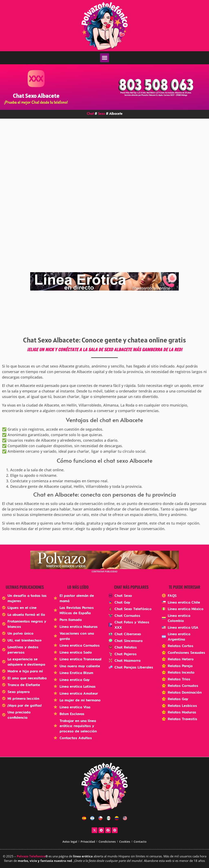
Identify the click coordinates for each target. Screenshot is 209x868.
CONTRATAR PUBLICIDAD (104, 572)
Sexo (101, 113)
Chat (90, 113)
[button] (104, 58)
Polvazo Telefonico (31, 856)
